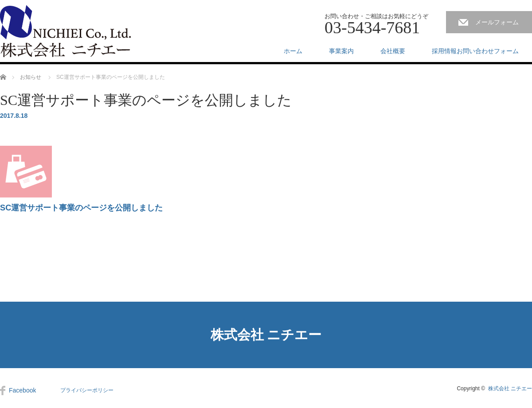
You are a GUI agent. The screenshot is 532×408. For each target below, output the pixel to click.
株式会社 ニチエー (266, 335)
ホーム (293, 51)
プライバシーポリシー (87, 390)
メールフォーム (497, 22)
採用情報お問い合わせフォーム (475, 51)
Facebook (22, 390)
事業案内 (341, 51)
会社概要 (393, 51)
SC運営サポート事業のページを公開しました (81, 208)
